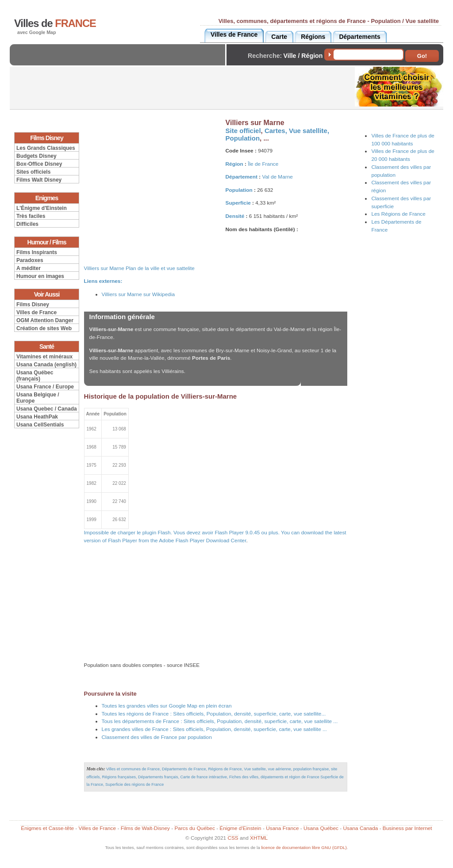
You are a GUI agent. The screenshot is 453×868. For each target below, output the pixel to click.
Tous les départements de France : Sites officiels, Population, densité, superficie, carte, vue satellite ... (220, 721)
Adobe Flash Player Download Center (202, 541)
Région (234, 164)
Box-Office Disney (39, 164)
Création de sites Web (44, 328)
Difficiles (27, 224)
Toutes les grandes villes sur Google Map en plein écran (167, 706)
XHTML (259, 838)
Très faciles (31, 216)
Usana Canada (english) (46, 365)
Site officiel (243, 131)
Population (243, 138)
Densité (235, 216)
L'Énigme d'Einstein (42, 208)
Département (242, 177)
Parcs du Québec (194, 828)
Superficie (238, 203)
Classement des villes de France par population (157, 737)
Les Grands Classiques (46, 148)
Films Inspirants (37, 252)
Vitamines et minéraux (44, 357)
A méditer (29, 268)
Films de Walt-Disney (145, 828)
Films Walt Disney (39, 180)
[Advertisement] (120, 62)
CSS (233, 838)
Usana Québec (321, 828)
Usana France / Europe (45, 387)
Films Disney (33, 305)
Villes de (55, 23)
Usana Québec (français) (35, 376)
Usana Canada (360, 828)
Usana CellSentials (40, 425)
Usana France (282, 828)
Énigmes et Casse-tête (47, 828)
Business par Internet (407, 828)
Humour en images (40, 276)
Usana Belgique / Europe (38, 398)
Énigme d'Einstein (240, 828)
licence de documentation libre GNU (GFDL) (304, 847)
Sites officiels (33, 172)
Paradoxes (30, 260)
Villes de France (36, 312)
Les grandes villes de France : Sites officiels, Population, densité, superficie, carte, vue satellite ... (214, 729)
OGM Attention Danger (45, 320)
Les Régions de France (398, 214)
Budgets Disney (36, 156)
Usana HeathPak (37, 417)
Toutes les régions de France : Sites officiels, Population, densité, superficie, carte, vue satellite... (214, 714)
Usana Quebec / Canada (47, 409)
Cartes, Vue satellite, (297, 131)
